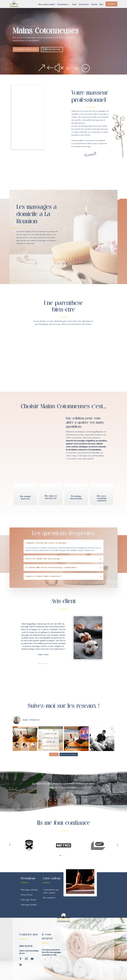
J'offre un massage (52, 49)
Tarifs (74, 5)
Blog (102, 5)
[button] (10, 845)
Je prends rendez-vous (26, 49)
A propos (94, 5)
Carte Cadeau (84, 5)
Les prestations (63, 5)
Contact (111, 4)
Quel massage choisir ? (47, 5)
